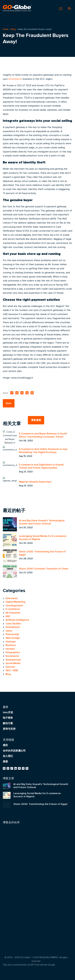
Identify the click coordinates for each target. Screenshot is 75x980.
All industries (13, 613)
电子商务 (8, 718)
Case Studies (13, 624)
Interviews (12, 598)
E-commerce (13, 609)
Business (11, 645)
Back (9, 403)
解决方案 (8, 723)
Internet (10, 667)
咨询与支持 (9, 729)
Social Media (13, 663)
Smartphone (13, 627)
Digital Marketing (15, 602)
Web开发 (8, 712)
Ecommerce (12, 656)
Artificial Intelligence (17, 620)
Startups (11, 642)
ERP (8, 616)
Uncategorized (14, 605)
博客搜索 (36, 420)
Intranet (10, 649)
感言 (5, 745)
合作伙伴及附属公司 (14, 751)
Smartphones (13, 660)
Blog (13, 29)
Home (6, 29)
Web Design (13, 638)
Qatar (9, 631)
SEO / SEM (12, 670)
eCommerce (15, 79)
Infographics (13, 652)
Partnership (12, 634)
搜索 (5, 762)
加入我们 (8, 756)
